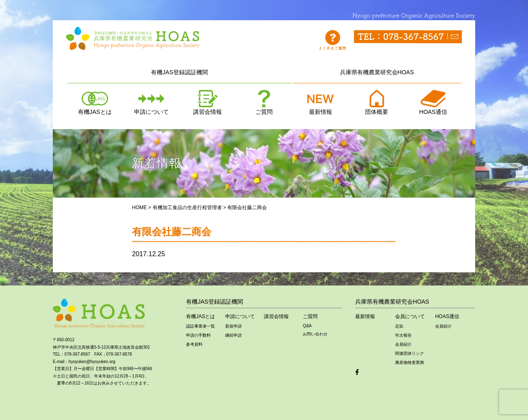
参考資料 (194, 344)
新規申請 (233, 326)
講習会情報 (207, 103)
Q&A (307, 326)
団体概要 (377, 103)
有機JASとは (95, 103)
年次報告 (403, 335)
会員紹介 (403, 344)
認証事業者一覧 (200, 326)
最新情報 (321, 103)
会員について (410, 316)
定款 (399, 326)
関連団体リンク (410, 353)
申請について (151, 103)
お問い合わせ (315, 334)
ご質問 (264, 103)
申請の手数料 (198, 335)
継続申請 (233, 335)
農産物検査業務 (410, 362)
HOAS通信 (433, 103)
